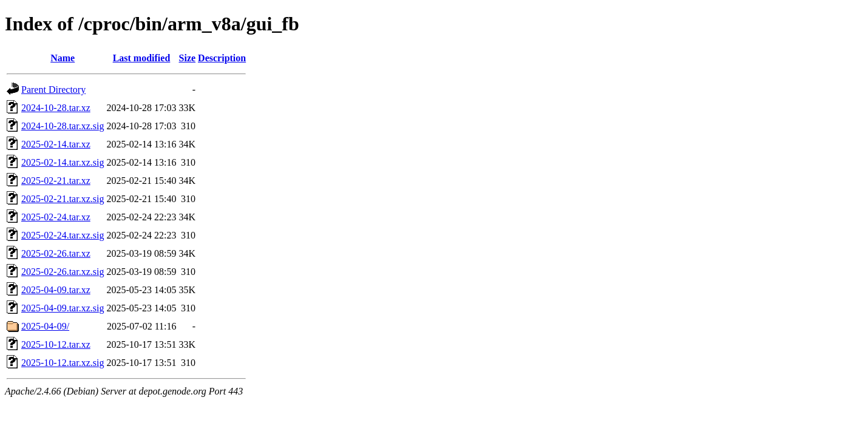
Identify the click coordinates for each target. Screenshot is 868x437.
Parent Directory (53, 90)
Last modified (142, 58)
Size (188, 58)
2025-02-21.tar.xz (56, 181)
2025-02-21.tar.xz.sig (63, 199)
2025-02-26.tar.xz (56, 253)
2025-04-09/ (45, 326)
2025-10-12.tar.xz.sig (63, 363)
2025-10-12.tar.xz (56, 344)
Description (222, 58)
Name (63, 58)
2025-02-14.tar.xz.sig (63, 162)
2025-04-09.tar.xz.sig (63, 308)
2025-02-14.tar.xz (56, 144)
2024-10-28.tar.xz (56, 108)
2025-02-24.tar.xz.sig (63, 235)
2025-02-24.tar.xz (56, 217)
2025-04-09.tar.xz (56, 290)
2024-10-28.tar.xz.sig (63, 126)
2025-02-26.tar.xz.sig (63, 272)
